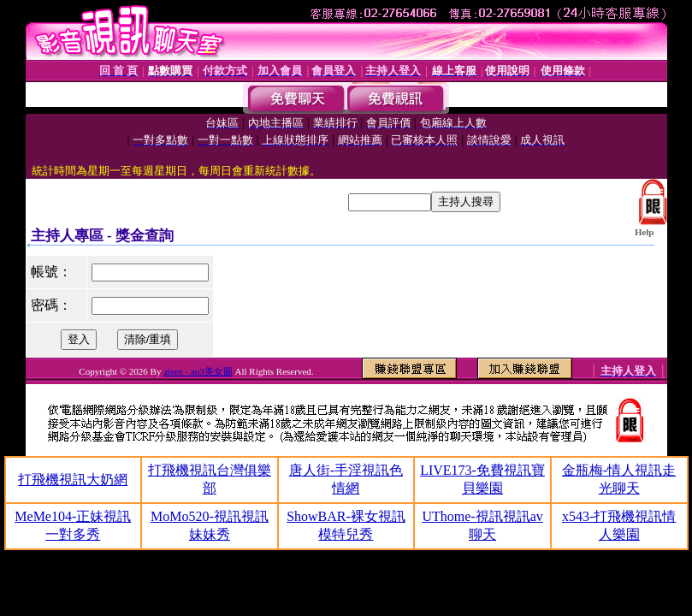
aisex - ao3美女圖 (198, 371)
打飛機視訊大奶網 (73, 480)
